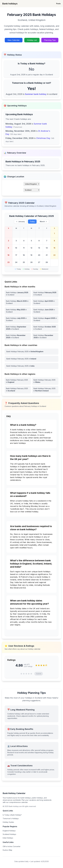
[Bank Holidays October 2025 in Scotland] (45, 328)
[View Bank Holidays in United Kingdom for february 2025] (31, 352)
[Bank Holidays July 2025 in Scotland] (18, 319)
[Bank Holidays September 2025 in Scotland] (18, 328)
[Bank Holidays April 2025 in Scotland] (45, 302)
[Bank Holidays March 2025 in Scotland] (18, 302)
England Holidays (9, 831)
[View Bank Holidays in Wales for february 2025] (45, 381)
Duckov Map (7, 850)
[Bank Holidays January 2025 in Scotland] (18, 294)
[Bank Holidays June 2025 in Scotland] (45, 311)
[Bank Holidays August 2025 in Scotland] (45, 319)
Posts (58, 4)
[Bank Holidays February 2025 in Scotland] (45, 294)
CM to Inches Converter (12, 846)
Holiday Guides (8, 822)
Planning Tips (50, 40)
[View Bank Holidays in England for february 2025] (18, 381)
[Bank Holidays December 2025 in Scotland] (45, 336)
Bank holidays (10, 4)
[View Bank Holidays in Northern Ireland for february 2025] (45, 390)
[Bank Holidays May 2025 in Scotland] (18, 311)
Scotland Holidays (9, 834)
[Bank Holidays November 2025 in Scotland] (18, 336)
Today (32, 222)
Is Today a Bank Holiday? (12, 815)
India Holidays (8, 838)
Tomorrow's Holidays (11, 818)
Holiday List (32, 40)
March (43, 222)
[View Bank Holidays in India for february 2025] (31, 366)
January (20, 222)
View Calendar (14, 40)
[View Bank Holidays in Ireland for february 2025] (31, 359)
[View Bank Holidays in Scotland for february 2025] (18, 390)
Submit (39, 674)
